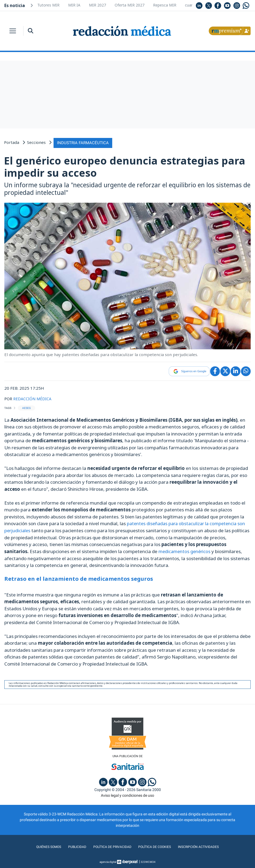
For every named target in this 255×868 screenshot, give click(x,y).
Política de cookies (156, 846)
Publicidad (72, 846)
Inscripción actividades (204, 846)
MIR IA (74, 5)
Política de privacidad (110, 846)
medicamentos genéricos (186, 550)
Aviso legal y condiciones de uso (128, 795)
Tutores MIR (48, 5)
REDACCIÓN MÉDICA (33, 398)
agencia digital (108, 861)
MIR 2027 (97, 5)
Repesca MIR (165, 5)
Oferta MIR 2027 (130, 5)
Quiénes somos (42, 846)
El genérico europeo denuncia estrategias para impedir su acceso (125, 166)
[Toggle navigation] (13, 31)
